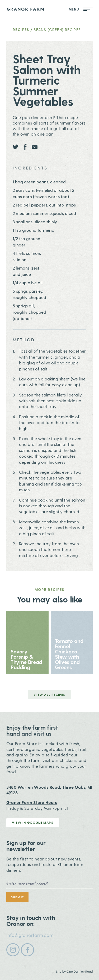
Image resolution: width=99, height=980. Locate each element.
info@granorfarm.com (30, 935)
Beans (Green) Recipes (57, 30)
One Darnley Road (80, 971)
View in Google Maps (33, 822)
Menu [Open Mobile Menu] (81, 9)
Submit (17, 897)
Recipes (21, 30)
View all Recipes (49, 694)
